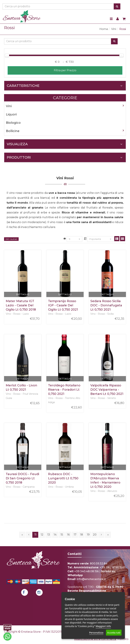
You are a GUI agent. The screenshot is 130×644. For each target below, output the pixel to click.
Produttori (65, 157)
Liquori (11, 114)
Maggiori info (103, 626)
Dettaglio (23, 294)
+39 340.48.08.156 (86, 571)
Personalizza (96, 633)
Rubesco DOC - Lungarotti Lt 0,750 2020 (63, 478)
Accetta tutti (114, 633)
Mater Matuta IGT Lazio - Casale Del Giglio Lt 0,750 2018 (21, 305)
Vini (114, 29)
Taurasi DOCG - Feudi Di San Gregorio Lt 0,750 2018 (22, 478)
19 (88, 535)
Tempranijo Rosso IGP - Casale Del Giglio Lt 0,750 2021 (63, 305)
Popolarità (100, 239)
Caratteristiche (65, 86)
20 (95, 535)
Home (104, 29)
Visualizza (65, 144)
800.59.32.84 (99, 564)
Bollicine (13, 131)
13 (49, 535)
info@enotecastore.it (91, 579)
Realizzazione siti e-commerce (95, 639)
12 (42, 535)
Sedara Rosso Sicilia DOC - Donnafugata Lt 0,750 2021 (106, 305)
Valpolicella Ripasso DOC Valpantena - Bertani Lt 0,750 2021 (107, 390)
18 (82, 535)
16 (68, 535)
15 (62, 535)
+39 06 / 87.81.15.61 (112, 567)
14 (55, 535)
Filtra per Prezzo (65, 70)
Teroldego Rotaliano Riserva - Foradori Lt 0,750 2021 (64, 390)
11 (35, 535)
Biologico (13, 123)
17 (75, 535)
